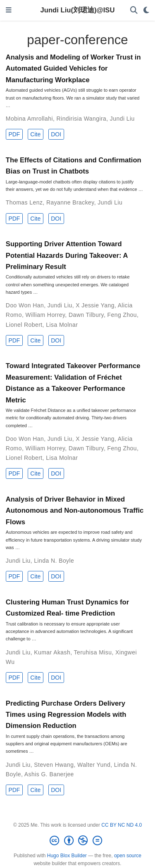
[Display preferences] (146, 11)
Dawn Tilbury (86, 315)
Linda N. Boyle (54, 561)
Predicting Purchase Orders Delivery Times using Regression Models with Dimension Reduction (66, 715)
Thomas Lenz (24, 202)
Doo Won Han (25, 305)
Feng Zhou (122, 315)
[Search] (134, 11)
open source (128, 856)
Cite (35, 134)
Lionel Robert (24, 325)
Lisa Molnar (62, 325)
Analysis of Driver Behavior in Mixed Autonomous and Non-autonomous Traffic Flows (75, 511)
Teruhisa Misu (93, 652)
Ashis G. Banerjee (49, 774)
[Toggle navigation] (9, 11)
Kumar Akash (52, 652)
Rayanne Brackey (70, 202)
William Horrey (45, 315)
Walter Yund (94, 765)
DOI (56, 134)
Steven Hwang (54, 765)
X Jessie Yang (95, 305)
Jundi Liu (122, 119)
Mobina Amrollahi (29, 119)
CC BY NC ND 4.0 (122, 825)
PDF (14, 134)
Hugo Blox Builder (67, 856)
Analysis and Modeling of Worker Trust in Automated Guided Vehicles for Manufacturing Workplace (73, 69)
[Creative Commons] (77, 841)
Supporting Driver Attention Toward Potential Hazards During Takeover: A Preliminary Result (67, 255)
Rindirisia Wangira (82, 119)
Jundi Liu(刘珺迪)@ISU (78, 10)
